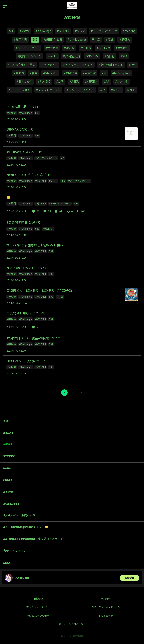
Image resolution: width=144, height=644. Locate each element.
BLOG (7, 468)
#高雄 (110, 40)
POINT (8, 480)
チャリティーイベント (80, 90)
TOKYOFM (92, 56)
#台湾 (60, 82)
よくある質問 (106, 616)
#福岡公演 (70, 73)
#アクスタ (122, 82)
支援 (103, 90)
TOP (6, 421)
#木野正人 (91, 82)
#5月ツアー (50, 73)
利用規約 (106, 599)
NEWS (8, 445)
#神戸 (133, 65)
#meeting (129, 31)
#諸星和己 (20, 40)
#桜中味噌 (103, 48)
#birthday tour (121, 73)
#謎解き (19, 73)
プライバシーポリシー (38, 607)
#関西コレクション (29, 56)
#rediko (52, 56)
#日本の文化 (24, 82)
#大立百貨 (52, 48)
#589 (124, 56)
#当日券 (109, 56)
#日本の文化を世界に (21, 65)
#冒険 (34, 73)
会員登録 (129, 578)
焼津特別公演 (71, 56)
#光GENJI (63, 31)
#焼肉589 (44, 82)
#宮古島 (69, 48)
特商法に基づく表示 (38, 616)
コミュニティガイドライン (106, 607)
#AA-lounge (43, 31)
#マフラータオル (20, 90)
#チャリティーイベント (78, 65)
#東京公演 (89, 73)
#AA (106, 82)
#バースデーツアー (27, 48)
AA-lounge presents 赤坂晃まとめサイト (33, 539)
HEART (8, 433)
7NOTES (85, 48)
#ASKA (74, 82)
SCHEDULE (11, 504)
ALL (11, 31)
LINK (7, 563)
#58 (104, 73)
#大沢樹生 (122, 48)
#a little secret (77, 40)
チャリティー (49, 65)
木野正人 (125, 40)
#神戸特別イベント (111, 65)
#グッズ (80, 31)
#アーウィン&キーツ (104, 31)
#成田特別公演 (53, 40)
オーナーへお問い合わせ (72, 624)
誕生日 (131, 90)
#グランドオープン (48, 90)
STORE (8, 492)
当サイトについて (15, 551)
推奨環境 (38, 599)
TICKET (9, 456)
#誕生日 (116, 90)
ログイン (138, 6)
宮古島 (96, 40)
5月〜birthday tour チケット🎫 (26, 527)
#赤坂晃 (25, 31)
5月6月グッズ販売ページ (19, 516)
